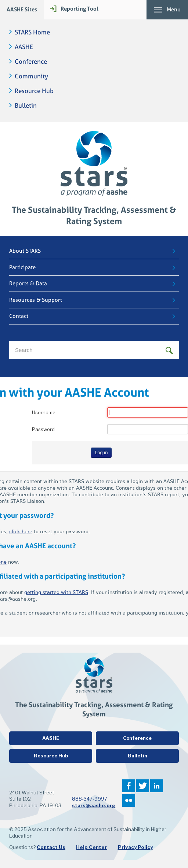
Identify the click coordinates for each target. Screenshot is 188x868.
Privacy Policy (135, 847)
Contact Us (51, 847)
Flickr (129, 800)
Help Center (91, 847)
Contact (19, 316)
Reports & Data (28, 283)
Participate (22, 267)
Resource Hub (34, 91)
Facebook (129, 786)
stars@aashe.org (94, 805)
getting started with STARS (56, 592)
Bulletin (26, 106)
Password (43, 429)
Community (31, 76)
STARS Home (32, 32)
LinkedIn (157, 786)
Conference (31, 62)
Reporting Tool (79, 9)
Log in (101, 452)
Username (44, 412)
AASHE (24, 47)
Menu (174, 10)
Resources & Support (36, 300)
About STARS (25, 251)
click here (21, 532)
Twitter (143, 786)
